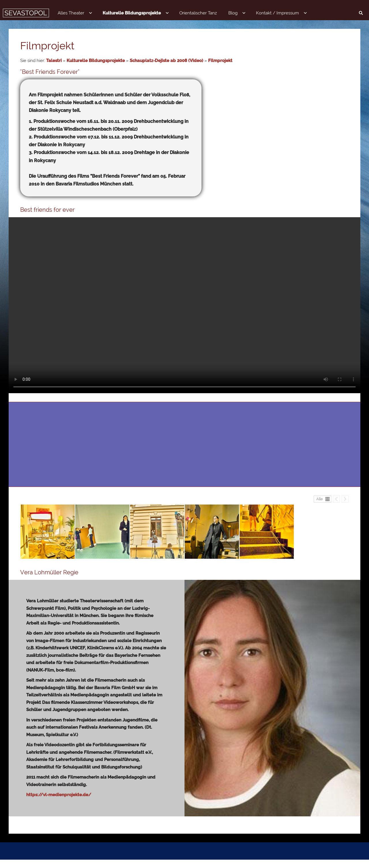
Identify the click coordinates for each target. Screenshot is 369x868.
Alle (320, 507)
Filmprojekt (220, 61)
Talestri (54, 61)
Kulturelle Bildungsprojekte (96, 61)
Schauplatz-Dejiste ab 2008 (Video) (166, 61)
